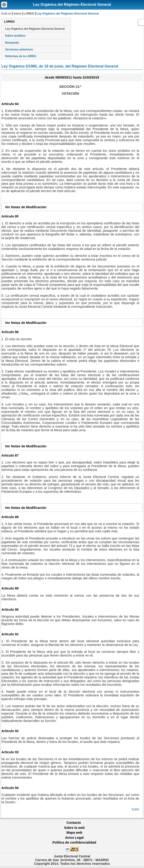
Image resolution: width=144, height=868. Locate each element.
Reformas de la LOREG (21, 56)
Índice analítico (15, 36)
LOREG (29, 13)
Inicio (17, 13)
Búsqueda (12, 43)
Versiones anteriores (19, 50)
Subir (135, 809)
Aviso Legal (74, 838)
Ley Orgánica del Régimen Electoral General (72, 4)
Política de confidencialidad (74, 842)
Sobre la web (74, 828)
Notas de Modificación (26, 207)
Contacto (74, 823)
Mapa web (74, 833)
